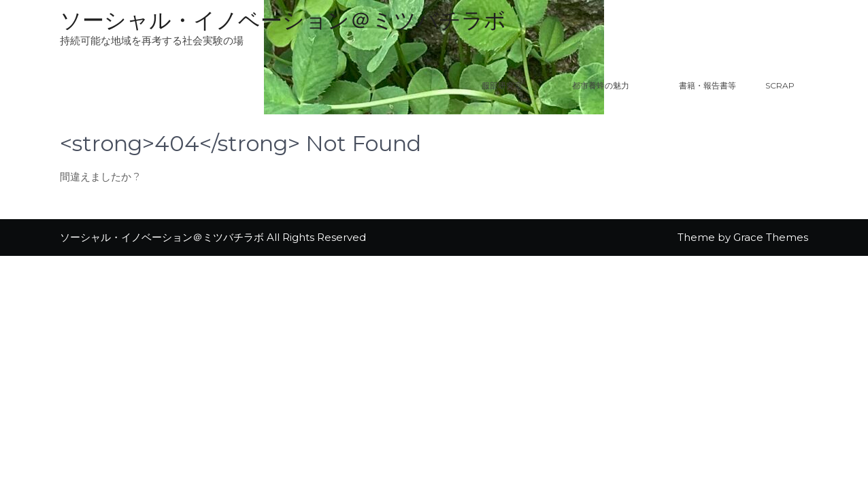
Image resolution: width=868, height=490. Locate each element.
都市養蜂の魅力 (618, 85)
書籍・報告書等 (707, 85)
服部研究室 (502, 85)
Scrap (780, 85)
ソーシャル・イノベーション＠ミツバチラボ (283, 20)
